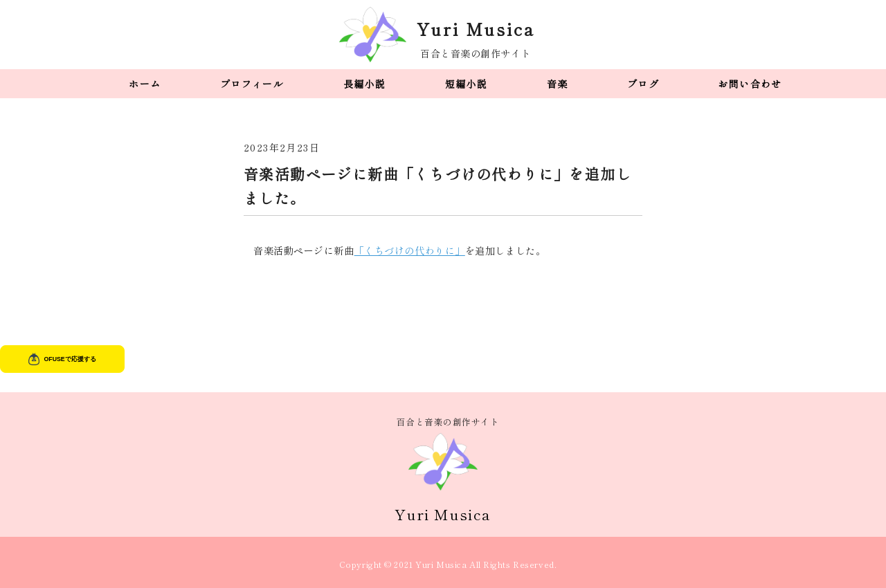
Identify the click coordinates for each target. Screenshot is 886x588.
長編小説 (365, 84)
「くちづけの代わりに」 (410, 250)
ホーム (145, 84)
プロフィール (252, 84)
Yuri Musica (476, 29)
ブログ (643, 84)
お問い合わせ (750, 84)
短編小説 (467, 84)
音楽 (558, 84)
